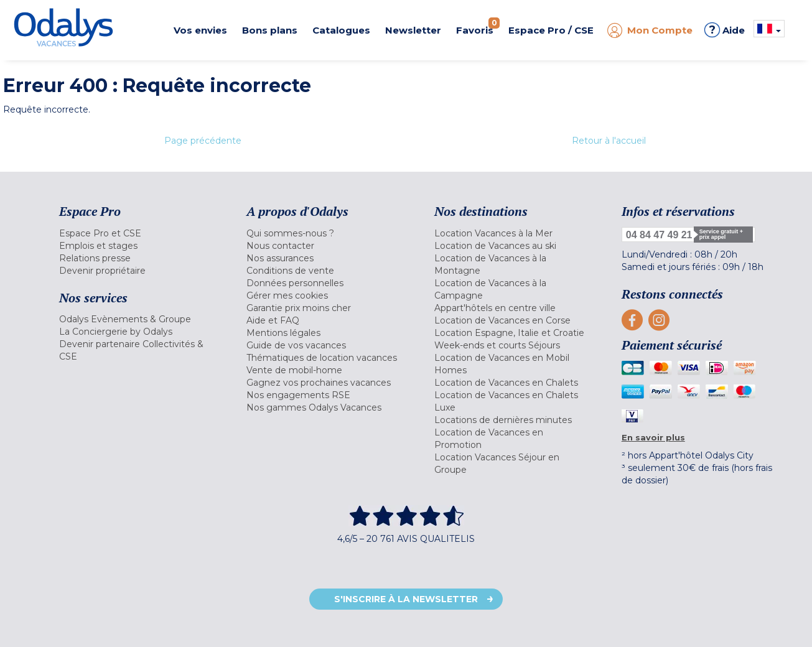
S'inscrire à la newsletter (406, 599)
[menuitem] (137, 233)
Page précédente (203, 141)
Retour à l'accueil (609, 141)
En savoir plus (653, 437)
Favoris (478, 27)
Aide (725, 30)
